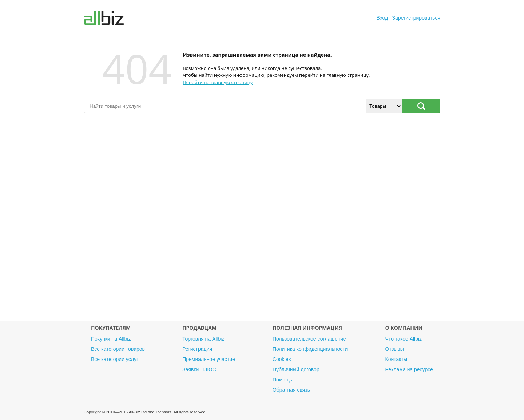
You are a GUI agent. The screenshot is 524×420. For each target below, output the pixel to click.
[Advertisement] (262, 221)
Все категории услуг (115, 359)
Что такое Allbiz (404, 339)
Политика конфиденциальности (310, 349)
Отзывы (395, 349)
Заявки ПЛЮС (199, 369)
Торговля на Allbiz (203, 339)
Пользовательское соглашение (309, 339)
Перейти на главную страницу (218, 82)
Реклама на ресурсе (409, 369)
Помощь (282, 380)
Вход (382, 18)
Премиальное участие (209, 359)
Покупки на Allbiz (111, 339)
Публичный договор (296, 369)
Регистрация (197, 349)
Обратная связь (291, 390)
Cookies (282, 359)
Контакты (396, 359)
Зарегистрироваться (416, 18)
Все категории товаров (118, 349)
